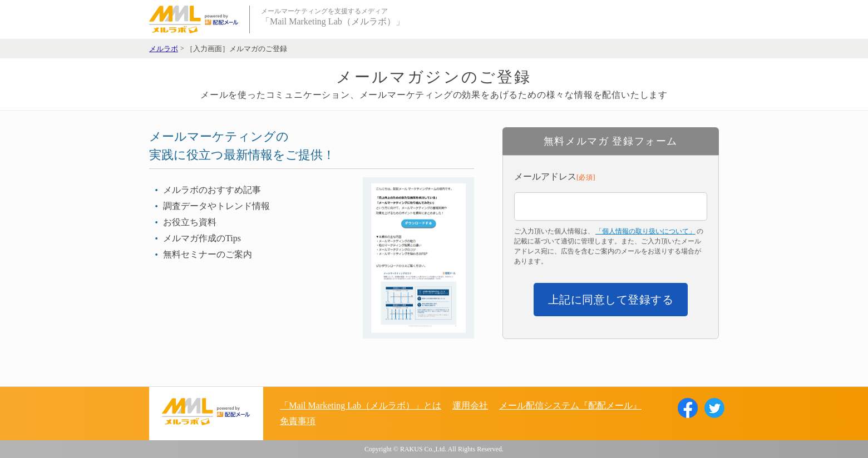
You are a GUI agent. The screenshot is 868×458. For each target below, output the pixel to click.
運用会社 (470, 405)
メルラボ (164, 49)
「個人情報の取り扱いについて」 (645, 231)
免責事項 (298, 421)
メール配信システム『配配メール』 (570, 405)
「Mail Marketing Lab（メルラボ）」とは (361, 405)
